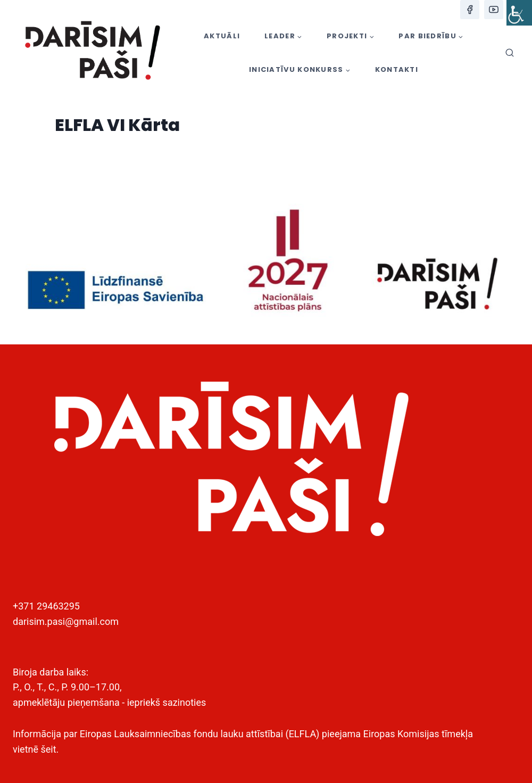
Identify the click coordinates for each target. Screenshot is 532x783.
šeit (48, 749)
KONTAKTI (397, 69)
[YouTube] (494, 10)
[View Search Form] (510, 53)
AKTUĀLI (222, 36)
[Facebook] (470, 10)
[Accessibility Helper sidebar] (519, 13)
